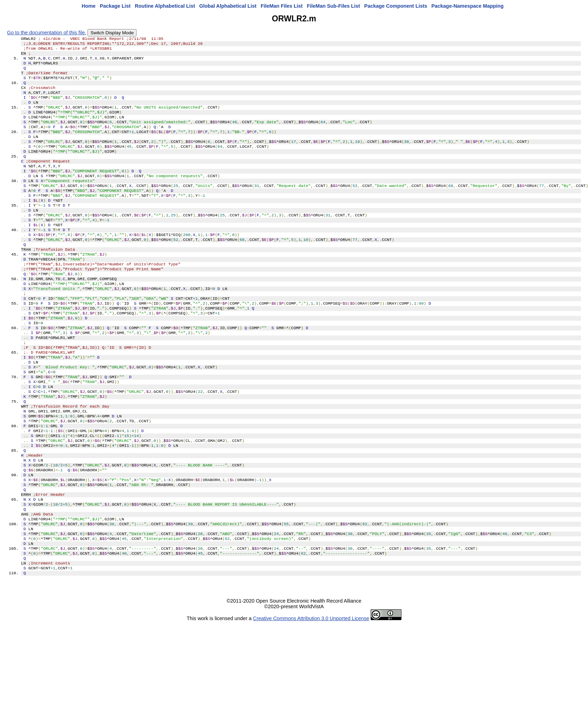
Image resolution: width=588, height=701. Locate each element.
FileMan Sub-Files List (334, 6)
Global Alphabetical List (228, 6)
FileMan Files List (282, 6)
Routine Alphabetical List (165, 6)
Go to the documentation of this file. (47, 33)
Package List (115, 6)
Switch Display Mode (112, 33)
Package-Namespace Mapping (468, 6)
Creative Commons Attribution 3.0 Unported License (311, 695)
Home (89, 6)
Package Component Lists (396, 6)
